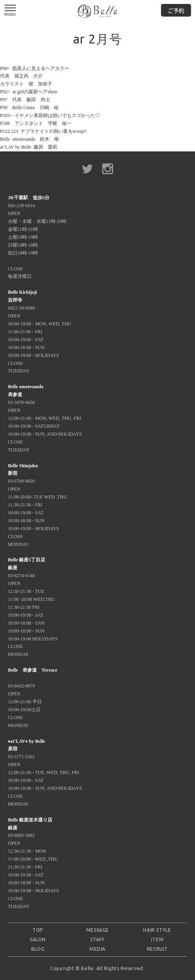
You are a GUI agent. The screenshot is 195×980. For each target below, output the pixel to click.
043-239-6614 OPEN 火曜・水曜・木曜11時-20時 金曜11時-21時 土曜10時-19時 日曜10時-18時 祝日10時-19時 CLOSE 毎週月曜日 (37, 237)
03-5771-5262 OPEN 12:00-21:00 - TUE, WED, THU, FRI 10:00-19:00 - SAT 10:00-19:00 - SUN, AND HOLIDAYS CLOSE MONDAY (45, 773)
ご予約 (176, 10)
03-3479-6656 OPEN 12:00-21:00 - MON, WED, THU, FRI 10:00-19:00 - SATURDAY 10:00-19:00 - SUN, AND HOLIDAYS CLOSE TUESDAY (45, 418)
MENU (10, 11)
